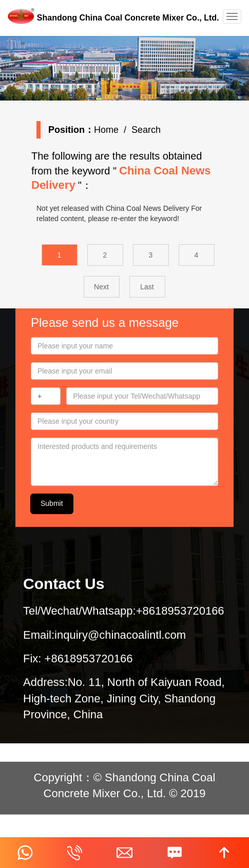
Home (108, 130)
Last (151, 287)
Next (106, 287)
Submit (52, 508)
